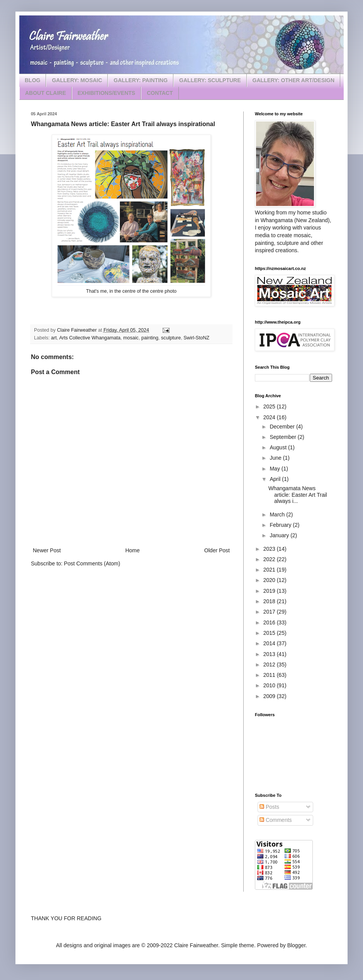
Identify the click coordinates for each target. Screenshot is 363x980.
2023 (270, 549)
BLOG (32, 80)
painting (150, 338)
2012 (270, 665)
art (54, 338)
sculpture (171, 338)
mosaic (131, 338)
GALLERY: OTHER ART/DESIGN (294, 80)
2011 (270, 675)
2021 (270, 570)
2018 (270, 601)
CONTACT (160, 93)
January (280, 535)
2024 (270, 417)
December (283, 427)
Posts (269, 807)
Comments (276, 820)
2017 (270, 612)
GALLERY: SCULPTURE (210, 80)
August (279, 447)
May (275, 469)
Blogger (296, 945)
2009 (270, 696)
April (276, 479)
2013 (270, 654)
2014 (270, 643)
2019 (270, 591)
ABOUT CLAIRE (46, 93)
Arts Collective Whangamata (90, 338)
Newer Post (47, 550)
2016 (270, 622)
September (283, 437)
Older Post (217, 550)
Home (132, 550)
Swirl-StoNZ (196, 338)
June (276, 458)
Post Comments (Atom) (92, 563)
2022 (270, 559)
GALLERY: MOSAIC (77, 80)
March (278, 514)
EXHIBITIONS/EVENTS (106, 93)
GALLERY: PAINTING (141, 80)
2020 (270, 580)
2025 (270, 407)
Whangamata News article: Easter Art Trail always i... (298, 495)
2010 (270, 685)
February (281, 525)
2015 (270, 633)
